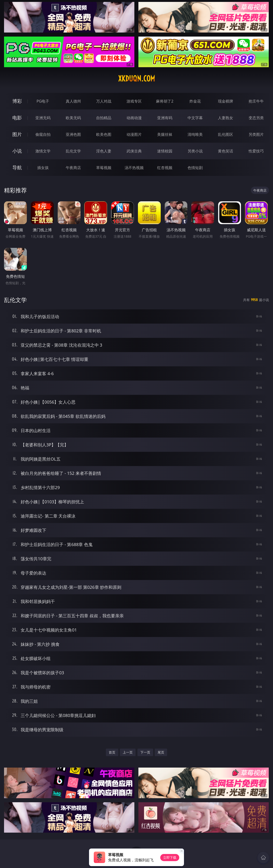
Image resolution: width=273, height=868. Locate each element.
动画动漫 (134, 118)
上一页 (128, 752)
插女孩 (43, 168)
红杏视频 (165, 168)
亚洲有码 (165, 118)
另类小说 (195, 151)
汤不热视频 (134, 168)
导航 (17, 167)
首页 (112, 752)
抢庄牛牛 (256, 101)
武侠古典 (134, 151)
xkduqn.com (137, 79)
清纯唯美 (195, 134)
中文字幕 (195, 118)
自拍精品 (104, 118)
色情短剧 (195, 168)
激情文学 (43, 151)
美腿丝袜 (165, 134)
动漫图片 (134, 134)
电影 (17, 118)
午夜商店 (73, 168)
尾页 (161, 752)
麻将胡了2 (165, 101)
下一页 (145, 752)
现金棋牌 (226, 101)
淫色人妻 (104, 151)
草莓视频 (104, 168)
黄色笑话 (226, 151)
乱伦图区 (226, 134)
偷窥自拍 (43, 134)
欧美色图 (104, 134)
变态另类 (256, 118)
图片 (17, 134)
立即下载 (170, 857)
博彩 (17, 101)
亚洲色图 (73, 134)
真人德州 (73, 101)
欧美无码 (73, 118)
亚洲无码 (43, 118)
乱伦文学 (73, 151)
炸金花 (195, 101)
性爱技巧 (256, 151)
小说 (17, 151)
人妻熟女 (226, 118)
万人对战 (104, 101)
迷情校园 (165, 151)
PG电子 (43, 101)
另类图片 (256, 134)
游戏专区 (134, 101)
